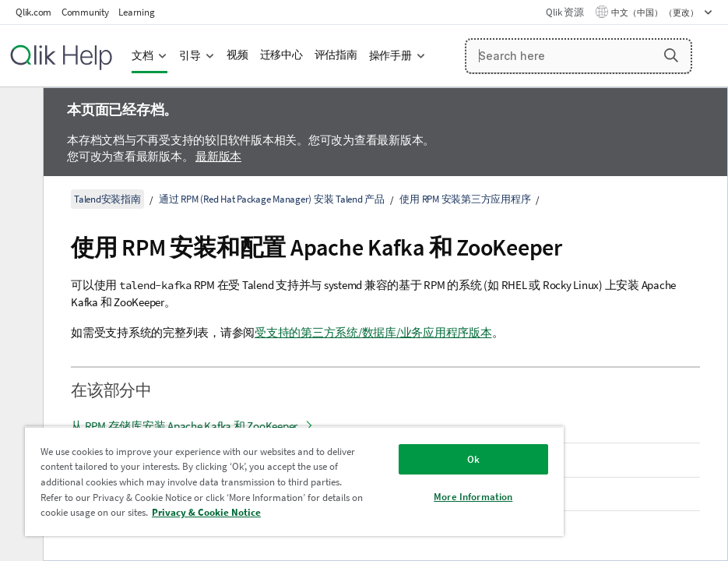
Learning (136, 12)
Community (85, 12)
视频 (237, 55)
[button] (671, 55)
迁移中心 (281, 55)
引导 (190, 56)
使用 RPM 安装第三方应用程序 (465, 199)
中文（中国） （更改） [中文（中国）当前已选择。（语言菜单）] (656, 12)
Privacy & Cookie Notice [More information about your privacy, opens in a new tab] (206, 512)
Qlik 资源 (564, 12)
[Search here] (579, 56)
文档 (142, 56)
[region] (294, 481)
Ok (473, 459)
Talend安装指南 (107, 199)
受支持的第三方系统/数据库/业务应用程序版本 (373, 332)
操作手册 (390, 56)
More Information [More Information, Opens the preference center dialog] (473, 497)
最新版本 (218, 156)
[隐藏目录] (19, 111)
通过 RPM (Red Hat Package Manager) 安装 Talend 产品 (272, 199)
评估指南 (336, 55)
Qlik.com (33, 12)
